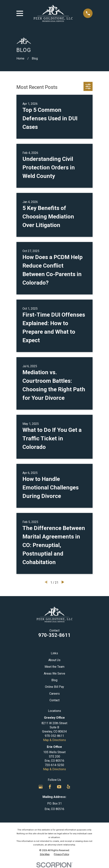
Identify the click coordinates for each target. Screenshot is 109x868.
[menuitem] (45, 854)
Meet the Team (54, 667)
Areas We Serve (54, 674)
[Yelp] (68, 787)
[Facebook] (50, 787)
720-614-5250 (54, 765)
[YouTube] (59, 787)
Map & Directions (54, 740)
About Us (54, 660)
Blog (54, 680)
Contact (54, 700)
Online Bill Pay (54, 687)
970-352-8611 (54, 635)
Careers (54, 694)
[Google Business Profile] (41, 787)
